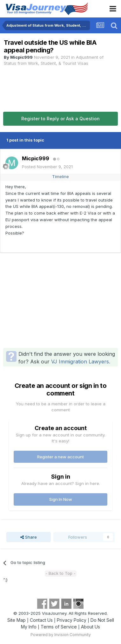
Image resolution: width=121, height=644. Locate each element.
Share (29, 537)
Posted (47, 167)
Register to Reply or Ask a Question (60, 119)
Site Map (17, 620)
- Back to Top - (60, 573)
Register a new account (60, 457)
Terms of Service (59, 627)
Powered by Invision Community (61, 635)
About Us (91, 627)
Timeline (60, 176)
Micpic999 (21, 57)
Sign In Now (61, 499)
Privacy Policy (72, 620)
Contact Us (41, 620)
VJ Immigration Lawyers (80, 362)
